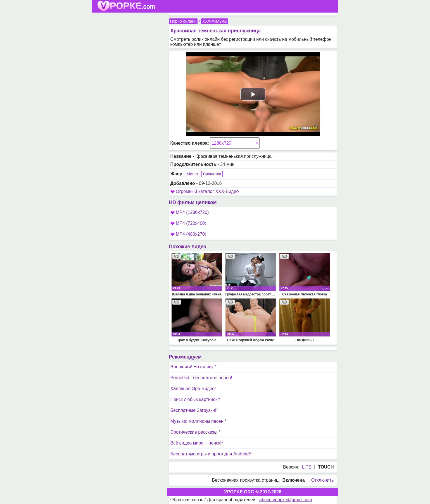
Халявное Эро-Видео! (193, 389)
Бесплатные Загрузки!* (194, 410)
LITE (307, 467)
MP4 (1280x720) (190, 212)
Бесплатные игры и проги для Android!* (211, 454)
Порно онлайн (183, 21)
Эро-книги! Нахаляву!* (193, 367)
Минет (193, 174)
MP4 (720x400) (188, 223)
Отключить (323, 480)
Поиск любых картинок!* (196, 399)
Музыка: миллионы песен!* (199, 421)
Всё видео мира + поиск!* (197, 443)
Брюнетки (212, 174)
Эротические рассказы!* (195, 432)
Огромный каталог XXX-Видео (207, 191)
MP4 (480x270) (188, 234)
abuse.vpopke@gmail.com (286, 500)
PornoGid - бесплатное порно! (201, 378)
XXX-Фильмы (215, 21)
